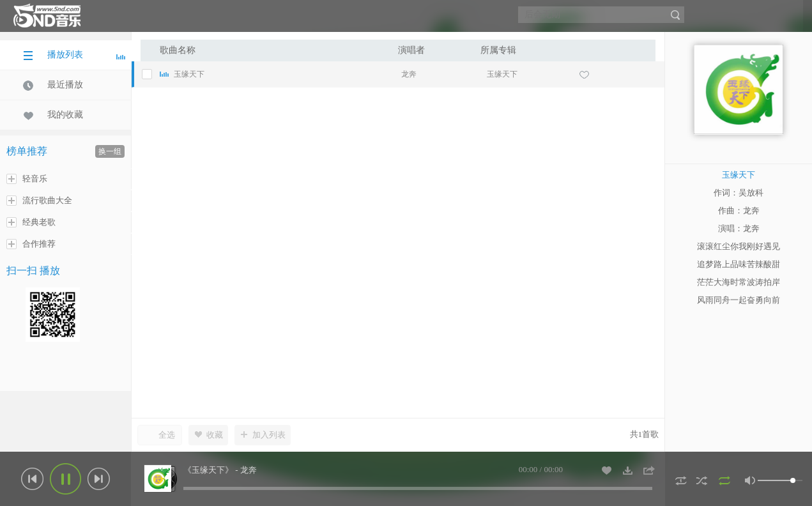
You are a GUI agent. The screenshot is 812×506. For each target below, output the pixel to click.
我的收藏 (53, 115)
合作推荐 (31, 244)
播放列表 (74, 55)
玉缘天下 (502, 74)
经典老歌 (31, 222)
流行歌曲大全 (39, 201)
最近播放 (53, 85)
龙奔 (409, 74)
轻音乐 (27, 179)
